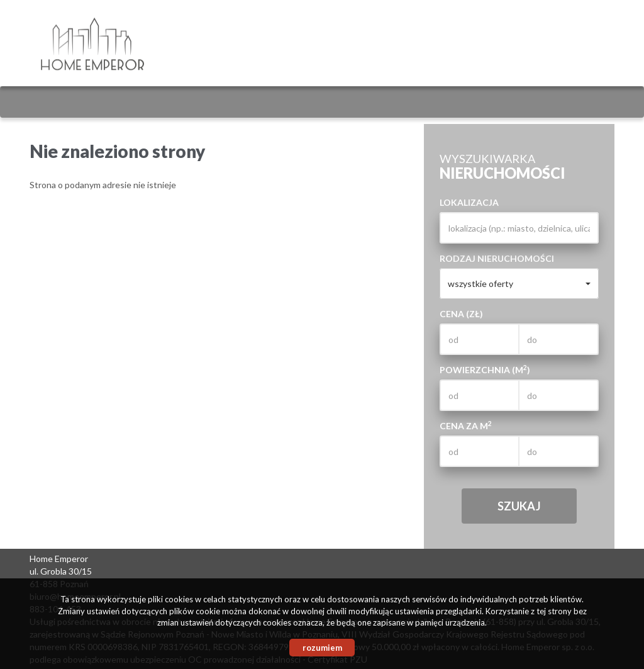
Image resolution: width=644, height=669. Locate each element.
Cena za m (466, 425)
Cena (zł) (461, 314)
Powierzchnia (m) (485, 369)
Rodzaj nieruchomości (497, 258)
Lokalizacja (469, 202)
